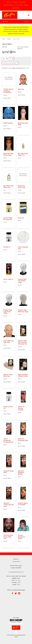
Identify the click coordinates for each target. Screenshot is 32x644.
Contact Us (16, 2)
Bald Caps (5, 47)
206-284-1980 (9, 5)
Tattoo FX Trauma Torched (21, 408)
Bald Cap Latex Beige (23, 124)
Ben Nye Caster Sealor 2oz (9, 187)
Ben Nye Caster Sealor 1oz (23, 154)
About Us (9, 2)
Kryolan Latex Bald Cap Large (23, 311)
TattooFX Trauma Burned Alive (9, 505)
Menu (27, 21)
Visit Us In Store (19, 5)
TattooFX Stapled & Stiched (21, 473)
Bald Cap (21, 89)
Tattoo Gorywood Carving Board (8, 440)
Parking (26, 5)
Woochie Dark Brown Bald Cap (8, 537)
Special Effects (7, 44)
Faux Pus (21, 218)
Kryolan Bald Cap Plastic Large (22, 281)
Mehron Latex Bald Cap (8, 375)
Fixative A (7, 247)
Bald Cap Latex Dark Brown (8, 154)
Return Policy (16, 8)
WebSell (16, 637)
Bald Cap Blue (8, 123)
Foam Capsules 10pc (23, 248)
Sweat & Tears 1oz (8, 407)
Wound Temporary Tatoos (21, 537)
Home (3, 39)
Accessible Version (16, 623)
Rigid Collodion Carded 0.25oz (23, 375)
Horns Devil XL (8, 279)
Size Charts (23, 2)
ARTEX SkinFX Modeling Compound (8, 91)
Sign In (6, 21)
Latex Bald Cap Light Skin (8, 342)
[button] (29, 15)
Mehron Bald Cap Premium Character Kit (22, 342)
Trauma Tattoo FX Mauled (23, 504)
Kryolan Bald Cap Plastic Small (8, 312)
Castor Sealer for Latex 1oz (8, 219)
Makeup (9, 39)
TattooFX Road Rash (8, 472)
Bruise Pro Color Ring (21, 187)
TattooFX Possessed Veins (23, 440)
